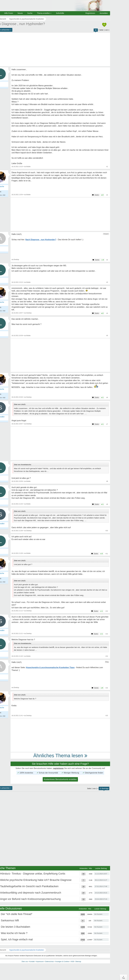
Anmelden (104, 13)
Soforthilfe (60, 13)
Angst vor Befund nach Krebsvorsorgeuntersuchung (30, 899)
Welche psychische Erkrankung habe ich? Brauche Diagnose (36, 880)
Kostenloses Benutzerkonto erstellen (60, 779)
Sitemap (78, 961)
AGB (72, 961)
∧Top (123, 977)
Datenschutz (49, 961)
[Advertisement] (60, 214)
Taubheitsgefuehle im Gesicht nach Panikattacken (29, 886)
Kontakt (32, 961)
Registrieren (90, 13)
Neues (20, 13)
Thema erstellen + (44, 13)
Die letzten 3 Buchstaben (16, 927)
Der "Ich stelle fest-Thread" (17, 914)
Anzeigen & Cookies (62, 961)
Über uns (25, 961)
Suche (30, 13)
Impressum (40, 961)
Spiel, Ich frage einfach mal (17, 939)
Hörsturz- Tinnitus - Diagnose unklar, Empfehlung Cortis (33, 874)
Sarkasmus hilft (10, 920)
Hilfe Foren (9, 13)
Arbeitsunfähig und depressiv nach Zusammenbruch (31, 893)
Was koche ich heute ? (14, 933)
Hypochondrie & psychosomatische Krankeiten (27, 950)
